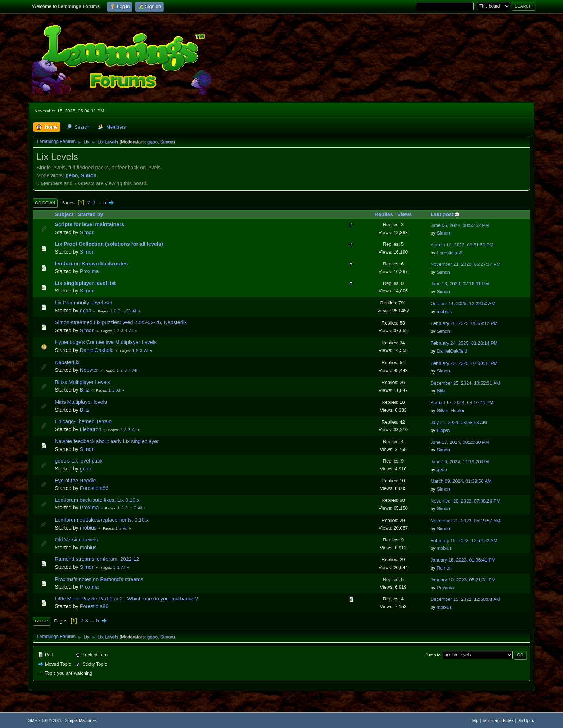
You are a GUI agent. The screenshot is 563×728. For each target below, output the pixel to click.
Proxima (89, 271)
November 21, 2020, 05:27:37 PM (465, 264)
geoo (152, 142)
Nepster (89, 370)
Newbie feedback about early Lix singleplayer (107, 441)
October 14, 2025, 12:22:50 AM (463, 303)
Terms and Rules (498, 720)
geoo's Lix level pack (78, 461)
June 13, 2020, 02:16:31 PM (460, 284)
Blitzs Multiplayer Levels (82, 382)
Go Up (41, 621)
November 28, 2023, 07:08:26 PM (465, 501)
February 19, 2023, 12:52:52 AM (464, 541)
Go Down (45, 203)
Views (405, 214)
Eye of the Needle (75, 481)
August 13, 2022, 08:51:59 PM (462, 245)
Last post (445, 214)
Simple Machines (81, 720)
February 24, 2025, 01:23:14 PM (464, 343)
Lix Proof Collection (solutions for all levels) (109, 244)
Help (474, 720)
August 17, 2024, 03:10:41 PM (462, 403)
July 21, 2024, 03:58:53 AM (459, 422)
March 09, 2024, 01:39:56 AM (461, 481)
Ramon (444, 568)
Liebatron (91, 429)
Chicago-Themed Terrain (83, 421)
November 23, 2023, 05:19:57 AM (465, 521)
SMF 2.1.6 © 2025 (45, 720)
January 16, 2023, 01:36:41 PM (463, 560)
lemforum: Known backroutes (91, 264)
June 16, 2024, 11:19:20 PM (460, 462)
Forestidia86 (449, 253)
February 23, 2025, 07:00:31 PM (464, 363)
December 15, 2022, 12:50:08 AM (465, 599)
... (100, 202)
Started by (90, 214)
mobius (444, 311)
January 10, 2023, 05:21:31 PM (463, 580)
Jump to (433, 655)
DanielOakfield (97, 350)
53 (129, 311)
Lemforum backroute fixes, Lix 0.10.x (97, 500)
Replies (384, 214)
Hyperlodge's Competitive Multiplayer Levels (106, 342)
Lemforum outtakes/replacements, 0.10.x (102, 520)
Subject (64, 214)
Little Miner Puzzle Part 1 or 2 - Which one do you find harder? (126, 599)
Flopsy (443, 430)
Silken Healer (451, 410)
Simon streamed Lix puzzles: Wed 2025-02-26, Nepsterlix (121, 322)
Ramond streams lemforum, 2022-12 (97, 559)
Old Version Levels (76, 540)
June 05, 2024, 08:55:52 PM (460, 225)
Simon (167, 142)
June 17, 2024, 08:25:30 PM (460, 442)
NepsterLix (67, 362)
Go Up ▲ (526, 720)
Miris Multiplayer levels (81, 402)
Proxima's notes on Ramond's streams (99, 579)
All (135, 311)
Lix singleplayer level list (85, 283)
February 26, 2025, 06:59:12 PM (464, 323)
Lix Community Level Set (83, 303)
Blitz (85, 390)
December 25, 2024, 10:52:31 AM (465, 383)
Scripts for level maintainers (89, 224)
